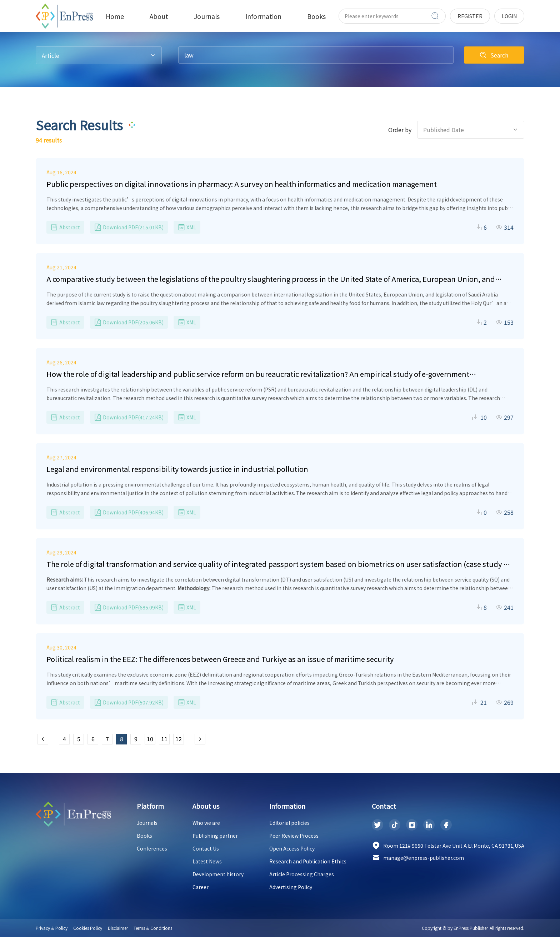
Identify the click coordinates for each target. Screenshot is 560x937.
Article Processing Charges (302, 874)
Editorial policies (289, 823)
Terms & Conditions (153, 928)
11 (164, 739)
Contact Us (206, 848)
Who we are (206, 823)
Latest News (207, 861)
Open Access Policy (292, 848)
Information (287, 806)
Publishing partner (215, 836)
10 (150, 739)
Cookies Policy (88, 928)
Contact (384, 806)
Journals (147, 823)
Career (201, 887)
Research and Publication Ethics (308, 861)
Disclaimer (118, 928)
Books (144, 836)
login (509, 16)
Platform (150, 806)
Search (499, 55)
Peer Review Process (294, 836)
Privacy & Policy (52, 928)
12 (179, 739)
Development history (218, 874)
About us (206, 806)
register (470, 16)
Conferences (152, 848)
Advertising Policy (291, 887)
